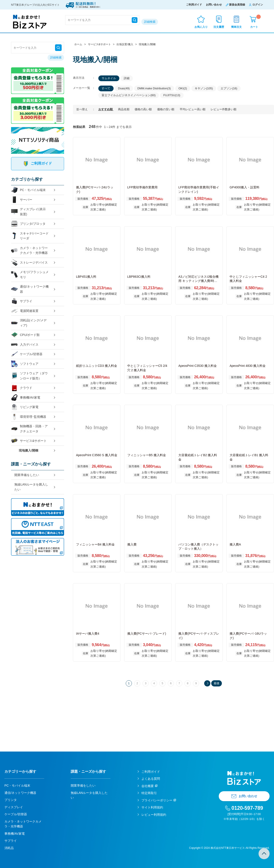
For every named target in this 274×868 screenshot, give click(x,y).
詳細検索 (150, 22)
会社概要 (148, 786)
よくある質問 (151, 779)
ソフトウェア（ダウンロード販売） (29, 376)
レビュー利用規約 (154, 815)
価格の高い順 (144, 109)
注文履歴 (219, 27)
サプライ (22, 301)
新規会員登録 (237, 5)
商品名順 (124, 109)
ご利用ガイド (194, 5)
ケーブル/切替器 (27, 354)
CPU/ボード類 (25, 335)
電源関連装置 (25, 311)
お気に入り (201, 27)
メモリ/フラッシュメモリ (30, 275)
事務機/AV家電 (26, 398)
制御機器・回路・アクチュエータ (29, 429)
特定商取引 (149, 793)
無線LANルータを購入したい (31, 487)
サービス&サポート (29, 441)
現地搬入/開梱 (29, 450)
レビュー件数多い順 (224, 109)
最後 (217, 683)
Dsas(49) (124, 88)
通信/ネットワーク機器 (30, 289)
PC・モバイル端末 (28, 190)
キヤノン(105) (204, 88)
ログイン (258, 5)
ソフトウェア (25, 364)
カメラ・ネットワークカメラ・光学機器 (29, 250)
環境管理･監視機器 (29, 417)
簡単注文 (236, 27)
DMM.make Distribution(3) (154, 88)
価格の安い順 (166, 109)
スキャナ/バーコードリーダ (30, 236)
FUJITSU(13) (172, 95)
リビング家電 (25, 407)
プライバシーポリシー (157, 800)
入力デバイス (25, 345)
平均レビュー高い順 (193, 109)
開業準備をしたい (27, 475)
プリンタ (11, 800)
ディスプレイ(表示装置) (28, 212)
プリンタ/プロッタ (28, 224)
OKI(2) (183, 88)
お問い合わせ (214, 5)
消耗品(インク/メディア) (29, 323)
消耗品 (9, 848)
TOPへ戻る (264, 854)
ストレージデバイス (29, 263)
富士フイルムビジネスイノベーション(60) (129, 95)
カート (255, 22)
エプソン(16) (229, 88)
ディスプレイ (14, 807)
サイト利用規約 (152, 807)
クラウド (22, 388)
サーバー (22, 200)
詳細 (127, 78)
